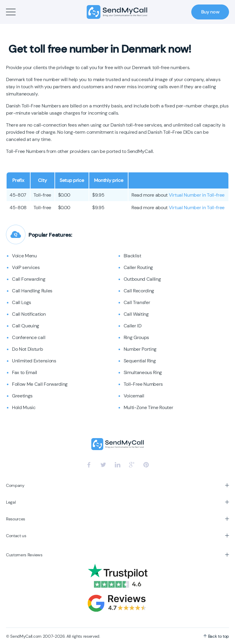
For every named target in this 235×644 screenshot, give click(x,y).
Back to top (216, 636)
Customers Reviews (24, 555)
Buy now (210, 12)
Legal (11, 502)
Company (15, 485)
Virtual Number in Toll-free (197, 195)
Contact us (16, 536)
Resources (16, 519)
